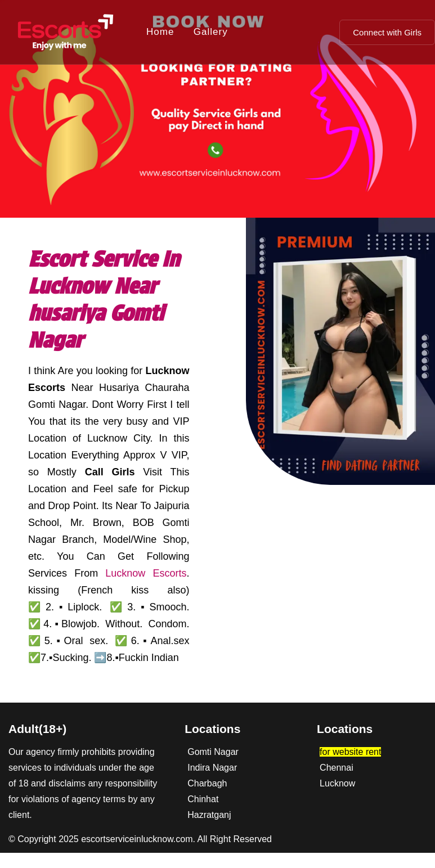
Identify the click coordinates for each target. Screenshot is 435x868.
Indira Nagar (212, 768)
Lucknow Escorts (146, 573)
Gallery (211, 32)
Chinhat (203, 799)
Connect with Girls (387, 32)
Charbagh (207, 783)
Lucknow (337, 783)
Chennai (337, 768)
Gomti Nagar (213, 752)
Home (160, 32)
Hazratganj (209, 815)
